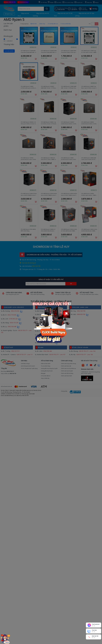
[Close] (70, 304)
